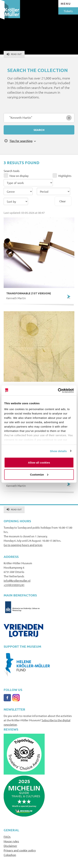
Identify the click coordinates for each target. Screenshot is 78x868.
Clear (63, 201)
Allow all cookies (39, 463)
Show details (58, 451)
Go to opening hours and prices (23, 545)
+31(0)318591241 (14, 585)
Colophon (10, 855)
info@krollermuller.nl (17, 581)
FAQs (7, 837)
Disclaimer (10, 846)
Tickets (68, 11)
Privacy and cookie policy (20, 850)
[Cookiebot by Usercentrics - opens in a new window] (58, 390)
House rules (11, 841)
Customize (39, 474)
